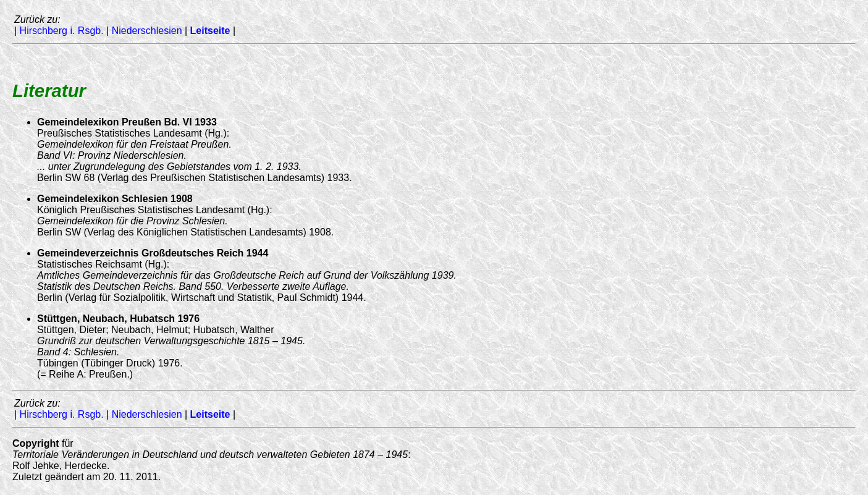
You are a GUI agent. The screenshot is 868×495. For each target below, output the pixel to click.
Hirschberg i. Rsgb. (62, 31)
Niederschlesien (147, 31)
